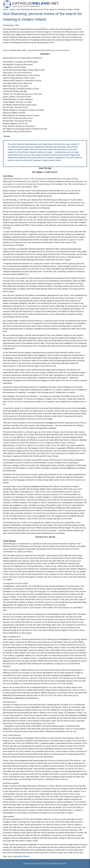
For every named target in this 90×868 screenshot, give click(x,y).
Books (10, 856)
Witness (26, 856)
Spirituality (18, 856)
